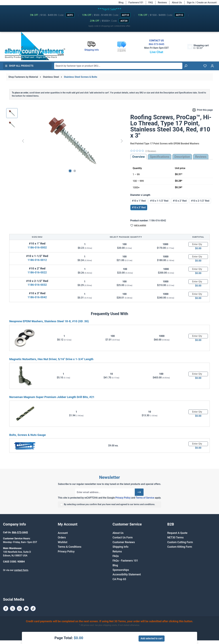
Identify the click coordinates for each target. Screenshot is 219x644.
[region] (65, 141)
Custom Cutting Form (180, 542)
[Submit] (139, 492)
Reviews (162, 3)
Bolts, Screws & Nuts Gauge (28, 435)
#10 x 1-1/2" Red (159, 201)
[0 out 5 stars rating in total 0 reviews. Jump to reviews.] (143, 151)
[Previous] (23, 141)
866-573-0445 (156, 44)
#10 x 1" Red (139, 201)
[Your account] (212, 66)
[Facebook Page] (6, 608)
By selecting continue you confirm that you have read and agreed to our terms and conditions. (109, 504)
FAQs (116, 556)
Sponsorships (121, 570)
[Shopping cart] (198, 47)
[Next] (122, 141)
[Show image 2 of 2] (75, 171)
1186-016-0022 (37, 272)
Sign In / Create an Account (202, 3)
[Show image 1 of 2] (70, 171)
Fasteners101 (136, 3)
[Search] (186, 66)
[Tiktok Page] (33, 608)
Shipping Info (120, 547)
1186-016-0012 (37, 260)
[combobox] (118, 66)
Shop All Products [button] (19, 66)
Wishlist (63, 542)
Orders (62, 538)
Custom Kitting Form (180, 547)
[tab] (182, 157)
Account (63, 533)
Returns (117, 552)
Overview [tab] (139, 157)
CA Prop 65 (119, 579)
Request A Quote (177, 533)
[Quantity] (198, 244)
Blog (121, 3)
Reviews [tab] (201, 157)
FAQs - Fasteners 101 (125, 561)
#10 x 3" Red (139, 207)
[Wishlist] (205, 66)
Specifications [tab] (160, 157)
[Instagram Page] (19, 608)
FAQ (151, 3)
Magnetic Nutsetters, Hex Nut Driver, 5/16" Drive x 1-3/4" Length (51, 359)
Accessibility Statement (127, 574)
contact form (21, 570)
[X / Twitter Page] (13, 608)
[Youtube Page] (26, 608)
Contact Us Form (123, 538)
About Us (177, 3)
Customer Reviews (124, 542)
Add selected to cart (151, 638)
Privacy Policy (123, 498)
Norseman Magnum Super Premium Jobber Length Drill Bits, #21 (52, 397)
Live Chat (156, 52)
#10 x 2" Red (180, 201)
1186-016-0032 (37, 285)
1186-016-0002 (37, 247)
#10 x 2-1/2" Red (200, 201)
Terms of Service (145, 498)
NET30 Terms (175, 538)
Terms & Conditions (70, 547)
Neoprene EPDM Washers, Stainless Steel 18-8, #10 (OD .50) (49, 321)
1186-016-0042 (37, 297)
